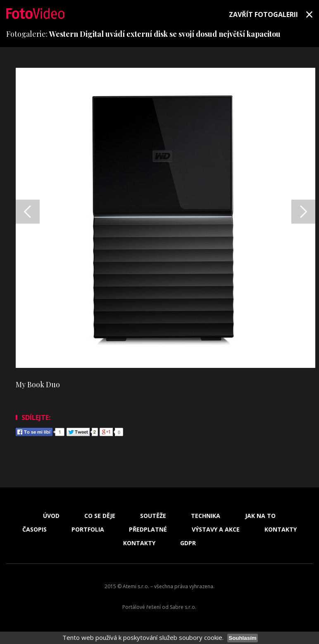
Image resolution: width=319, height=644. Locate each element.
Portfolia (88, 530)
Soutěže (153, 516)
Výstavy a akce (216, 530)
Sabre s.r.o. (183, 607)
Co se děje (100, 516)
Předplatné (148, 530)
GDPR (188, 543)
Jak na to (260, 516)
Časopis (35, 530)
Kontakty (281, 530)
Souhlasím (242, 638)
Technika (206, 516)
